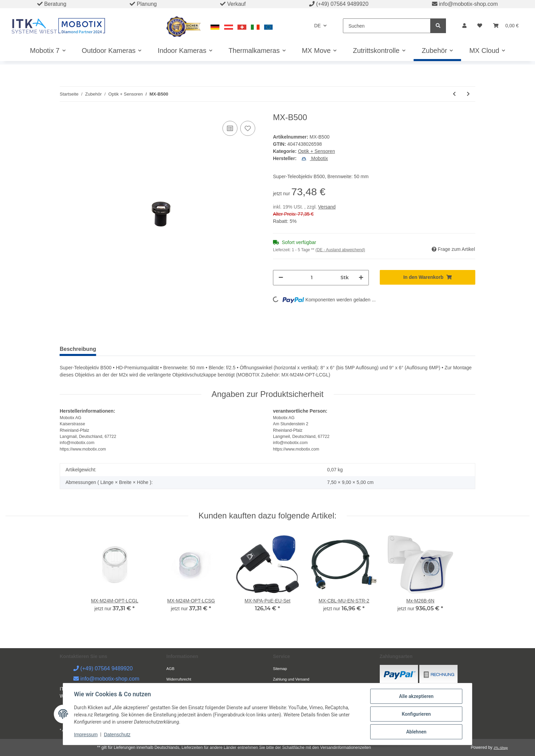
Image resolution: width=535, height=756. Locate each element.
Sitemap (280, 669)
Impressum (86, 735)
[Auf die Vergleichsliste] (230, 128)
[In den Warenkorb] (428, 277)
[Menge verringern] (281, 278)
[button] (464, 26)
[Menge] (312, 278)
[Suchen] (387, 26)
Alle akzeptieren (416, 696)
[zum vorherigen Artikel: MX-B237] (454, 94)
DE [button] (317, 26)
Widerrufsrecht (179, 679)
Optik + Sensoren (316, 151)
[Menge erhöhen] (361, 278)
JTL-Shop (501, 748)
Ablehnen (416, 732)
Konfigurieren (416, 714)
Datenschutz (117, 735)
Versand (327, 207)
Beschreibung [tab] (78, 349)
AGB (171, 669)
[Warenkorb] (506, 26)
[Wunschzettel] (480, 26)
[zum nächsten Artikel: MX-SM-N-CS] (468, 94)
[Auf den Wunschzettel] (248, 128)
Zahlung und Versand (291, 679)
